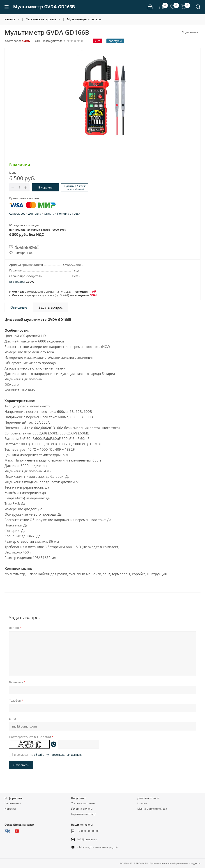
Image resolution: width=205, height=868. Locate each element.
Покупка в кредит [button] (69, 214)
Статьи (142, 803)
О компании (13, 803)
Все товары (22, 282)
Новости (10, 809)
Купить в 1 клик (75, 187)
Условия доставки (83, 803)
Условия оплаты (82, 809)
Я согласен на (48, 755)
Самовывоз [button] (17, 214)
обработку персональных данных (58, 755)
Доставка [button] (35, 214)
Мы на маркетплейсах (152, 809)
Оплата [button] (49, 214)
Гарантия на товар (84, 814)
